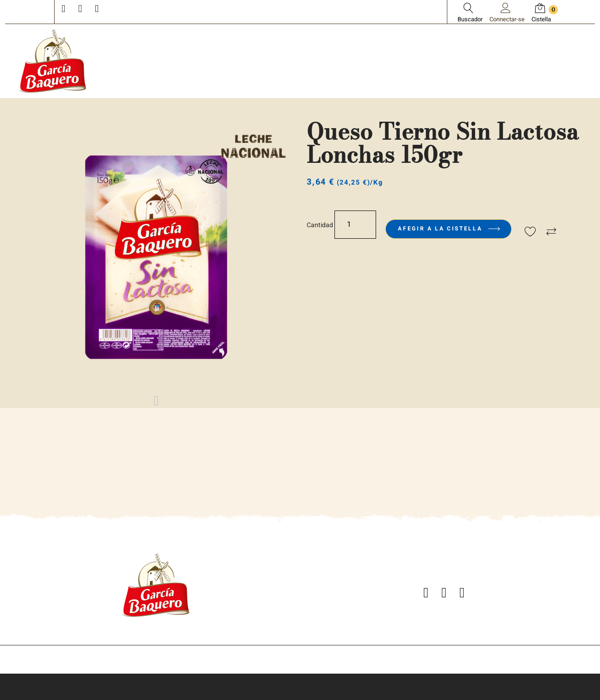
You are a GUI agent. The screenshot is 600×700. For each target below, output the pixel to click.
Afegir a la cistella (448, 229)
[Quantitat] (355, 225)
